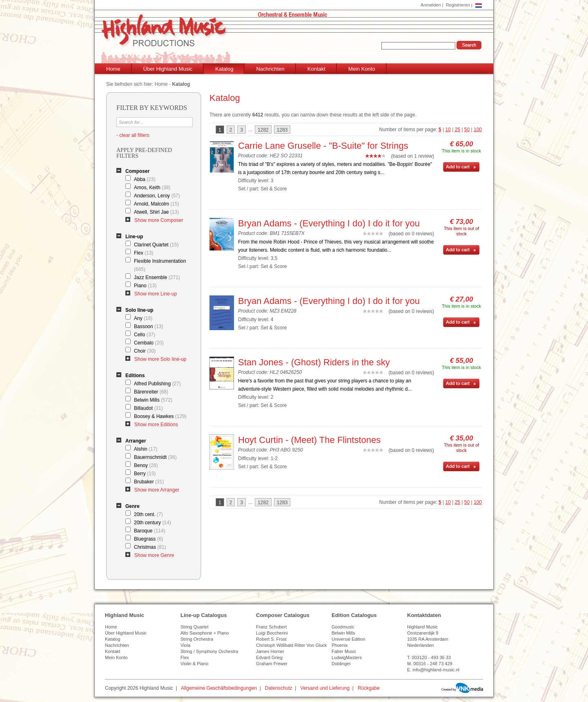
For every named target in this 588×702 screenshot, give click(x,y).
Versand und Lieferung (325, 688)
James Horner (270, 651)
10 (448, 130)
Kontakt (316, 69)
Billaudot (148, 408)
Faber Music (344, 651)
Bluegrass (148, 539)
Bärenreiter (151, 392)
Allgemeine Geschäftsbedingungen (219, 688)
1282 (263, 130)
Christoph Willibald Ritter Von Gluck (292, 645)
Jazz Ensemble (157, 277)
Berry (145, 474)
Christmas (150, 547)
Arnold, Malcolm (157, 204)
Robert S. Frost (271, 639)
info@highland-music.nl (436, 670)
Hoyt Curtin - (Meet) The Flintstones (309, 440)
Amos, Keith (152, 188)
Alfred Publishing (157, 384)
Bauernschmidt (155, 457)
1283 (282, 130)
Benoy (146, 465)
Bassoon (148, 326)
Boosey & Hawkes (160, 416)
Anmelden (431, 5)
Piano (145, 286)
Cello (145, 335)
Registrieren (458, 5)
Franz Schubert (271, 627)
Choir (145, 351)
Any (143, 318)
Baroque (150, 531)
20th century (153, 523)
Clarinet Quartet (156, 245)
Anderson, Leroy (157, 196)
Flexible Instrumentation (160, 265)
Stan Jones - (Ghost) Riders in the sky (314, 362)
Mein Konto (362, 69)
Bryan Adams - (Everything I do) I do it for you (329, 223)
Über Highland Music (168, 69)
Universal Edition (349, 639)
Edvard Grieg (269, 657)
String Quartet (194, 627)
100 (478, 130)
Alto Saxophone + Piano (205, 633)
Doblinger (341, 664)
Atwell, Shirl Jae (156, 212)
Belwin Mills (153, 400)
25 (458, 130)
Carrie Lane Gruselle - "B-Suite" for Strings (323, 146)
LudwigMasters (347, 657)
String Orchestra (197, 639)
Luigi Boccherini (272, 633)
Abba (145, 179)
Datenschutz (279, 688)
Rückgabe (369, 688)
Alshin (146, 449)
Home (113, 69)
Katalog (224, 69)
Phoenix (340, 645)
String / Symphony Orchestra (209, 651)
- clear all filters (133, 135)
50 (467, 130)
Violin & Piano (194, 664)
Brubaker (149, 482)
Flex (144, 253)
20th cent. (148, 514)
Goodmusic (343, 627)
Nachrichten (270, 69)
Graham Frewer (272, 664)
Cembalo (149, 343)
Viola (185, 645)
